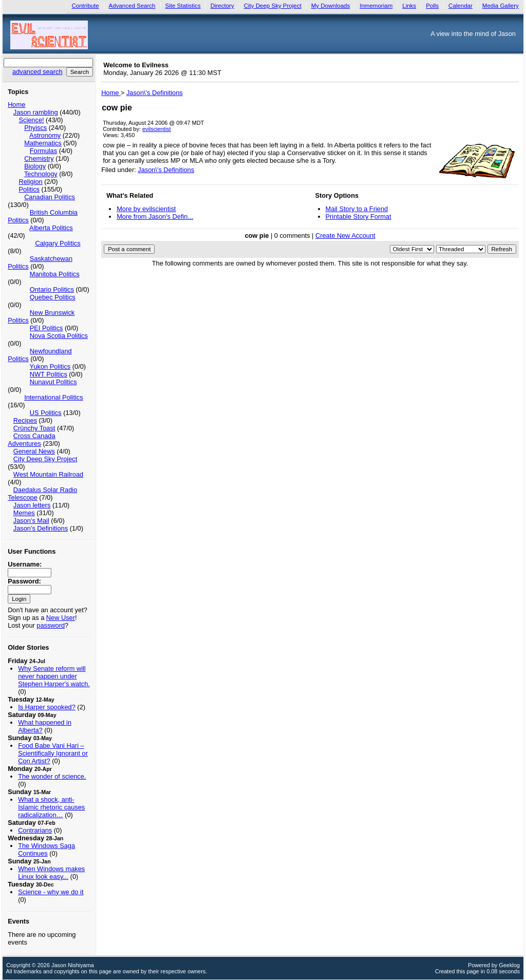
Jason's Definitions (41, 528)
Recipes (25, 420)
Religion (30, 182)
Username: (25, 564)
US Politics (46, 413)
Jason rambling (36, 112)
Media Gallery (501, 6)
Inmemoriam (376, 6)
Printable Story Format (359, 216)
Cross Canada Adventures (31, 440)
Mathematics (43, 143)
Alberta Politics (51, 228)
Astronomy (45, 135)
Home (16, 105)
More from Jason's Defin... (155, 216)
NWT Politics (49, 374)
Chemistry (39, 158)
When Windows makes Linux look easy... (51, 873)
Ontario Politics (52, 289)
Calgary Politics (58, 243)
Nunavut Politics (53, 382)
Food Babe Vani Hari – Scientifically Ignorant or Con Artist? (53, 753)
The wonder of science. (52, 776)
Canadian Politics (50, 197)
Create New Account (345, 235)
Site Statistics (183, 6)
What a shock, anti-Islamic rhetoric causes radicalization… (51, 807)
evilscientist (157, 129)
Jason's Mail (31, 521)
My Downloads (331, 6)
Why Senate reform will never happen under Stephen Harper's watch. (54, 676)
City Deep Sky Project (273, 6)
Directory (222, 6)
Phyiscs (35, 128)
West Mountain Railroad (48, 474)
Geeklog (509, 965)
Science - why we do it (51, 892)
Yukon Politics (50, 366)
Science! (31, 120)
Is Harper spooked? (47, 707)
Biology (35, 166)
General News (34, 451)
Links (409, 6)
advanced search (37, 72)
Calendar (461, 6)
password (51, 625)
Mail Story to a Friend (357, 209)
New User (61, 618)
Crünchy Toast (34, 428)
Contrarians (35, 830)
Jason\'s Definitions (166, 170)
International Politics (54, 397)
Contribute (85, 6)
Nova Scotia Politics (59, 336)
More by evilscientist (146, 209)
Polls (432, 6)
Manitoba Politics (55, 274)
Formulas (43, 151)
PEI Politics (46, 328)
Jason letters (32, 505)
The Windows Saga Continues (46, 850)
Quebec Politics (53, 297)
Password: (24, 581)
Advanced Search (132, 6)
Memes (24, 513)
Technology (41, 174)
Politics (29, 189)
